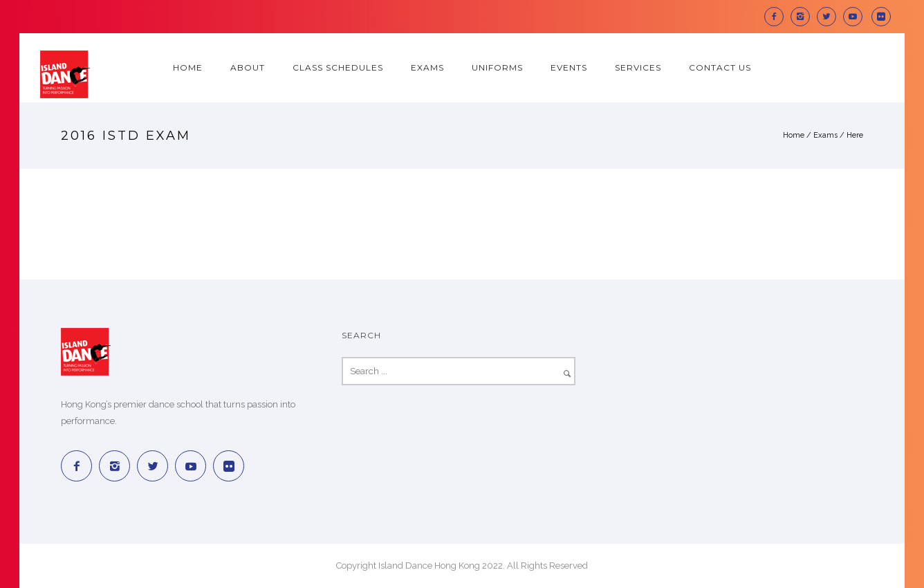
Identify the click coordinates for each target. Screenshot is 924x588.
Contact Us (720, 67)
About (248, 67)
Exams (427, 67)
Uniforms (497, 67)
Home (188, 67)
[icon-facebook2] (777, 17)
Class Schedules (338, 67)
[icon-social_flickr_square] (881, 17)
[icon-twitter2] (830, 17)
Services (638, 67)
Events (569, 67)
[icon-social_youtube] (856, 17)
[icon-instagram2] (804, 17)
